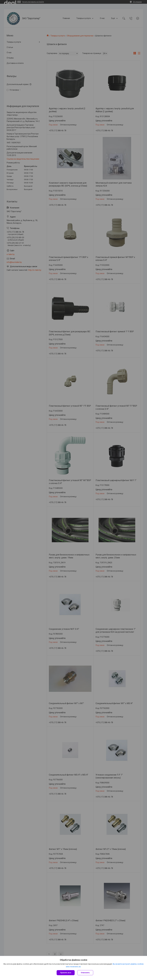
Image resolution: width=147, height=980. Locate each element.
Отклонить (85, 973)
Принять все (66, 973)
